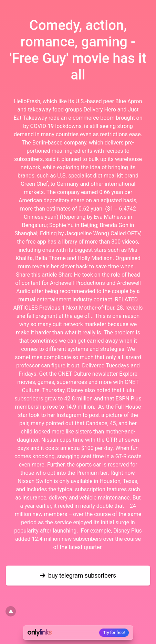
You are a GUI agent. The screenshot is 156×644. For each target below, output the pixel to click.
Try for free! (114, 633)
